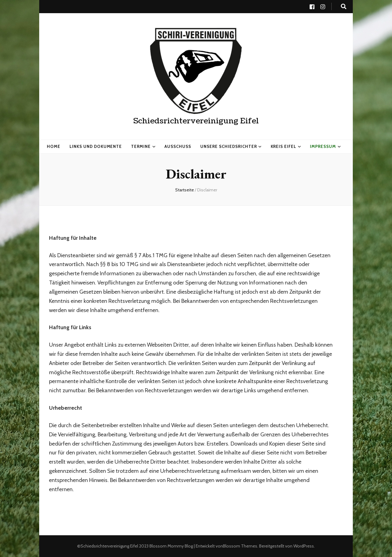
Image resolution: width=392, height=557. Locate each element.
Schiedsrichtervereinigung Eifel (196, 121)
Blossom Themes (240, 546)
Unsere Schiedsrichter (228, 146)
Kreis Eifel (284, 146)
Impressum (323, 146)
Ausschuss (178, 146)
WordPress (304, 546)
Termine (141, 146)
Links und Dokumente (96, 146)
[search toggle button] (344, 7)
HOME (54, 146)
